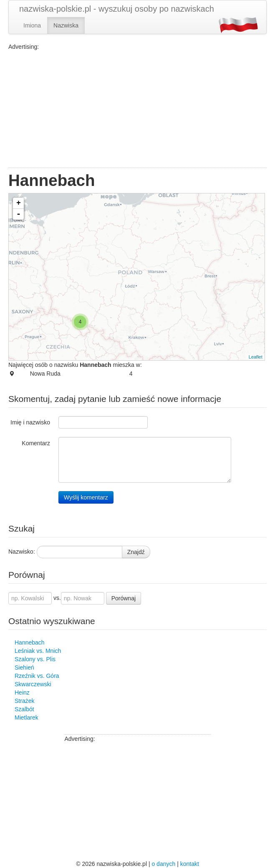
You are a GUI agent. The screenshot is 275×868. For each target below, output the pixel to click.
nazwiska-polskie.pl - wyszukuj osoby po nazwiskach (117, 9)
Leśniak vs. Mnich (38, 651)
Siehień (24, 667)
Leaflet (256, 357)
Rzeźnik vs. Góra (37, 676)
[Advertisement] (137, 109)
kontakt (190, 864)
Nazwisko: (22, 552)
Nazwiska (66, 25)
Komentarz (36, 443)
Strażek (24, 701)
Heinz (22, 692)
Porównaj (124, 598)
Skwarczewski (33, 684)
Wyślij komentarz (86, 497)
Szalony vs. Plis (35, 659)
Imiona (32, 25)
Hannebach (30, 642)
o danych (163, 864)
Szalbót (24, 709)
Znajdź (136, 552)
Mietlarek (26, 717)
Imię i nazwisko (30, 422)
